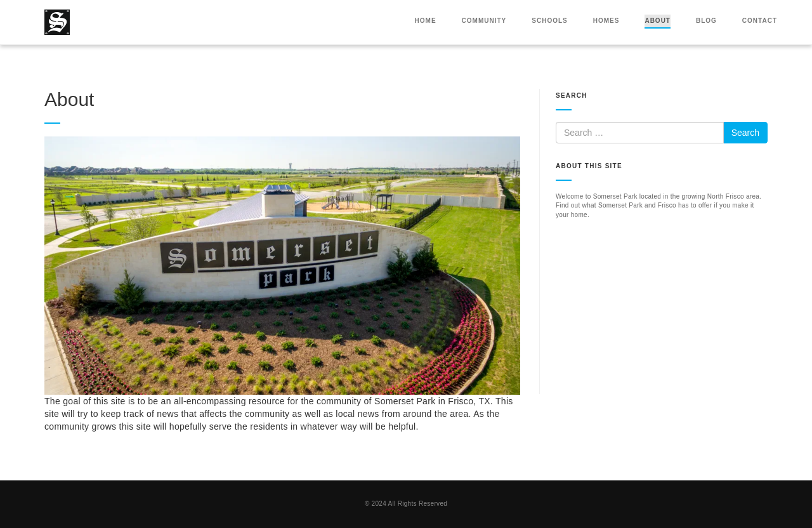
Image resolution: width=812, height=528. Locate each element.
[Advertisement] (662, 315)
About (658, 21)
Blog (706, 21)
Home (426, 21)
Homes (606, 21)
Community (484, 21)
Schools (549, 21)
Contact (760, 21)
